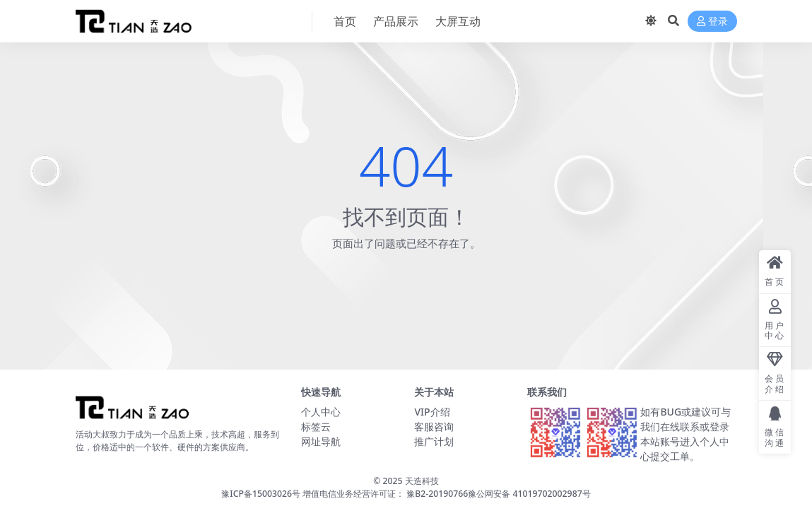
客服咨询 (434, 426)
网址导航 (321, 441)
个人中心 (321, 412)
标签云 (316, 426)
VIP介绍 (432, 412)
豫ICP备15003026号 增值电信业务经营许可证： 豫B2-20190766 (345, 494)
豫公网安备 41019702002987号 (529, 494)
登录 (712, 22)
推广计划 (434, 441)
